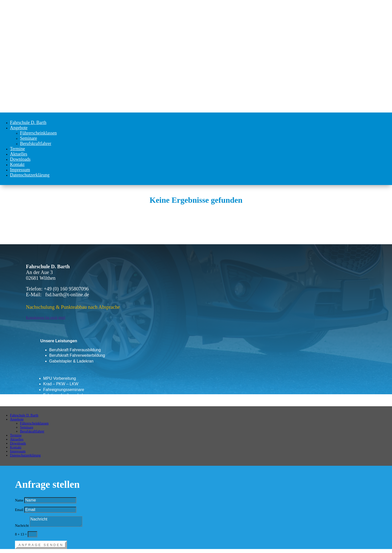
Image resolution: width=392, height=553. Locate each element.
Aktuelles (19, 154)
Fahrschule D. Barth (28, 122)
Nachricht (22, 526)
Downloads (20, 159)
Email (19, 510)
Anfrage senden (41, 545)
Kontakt (17, 164)
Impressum (20, 170)
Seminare (28, 138)
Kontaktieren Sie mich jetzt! (46, 318)
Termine (17, 149)
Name (19, 500)
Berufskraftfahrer (36, 143)
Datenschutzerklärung (30, 175)
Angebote (19, 128)
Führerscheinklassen (38, 133)
